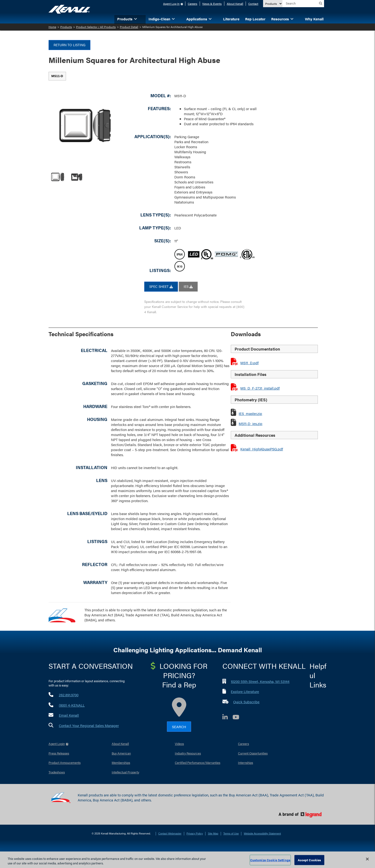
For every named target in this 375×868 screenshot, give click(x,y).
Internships (245, 763)
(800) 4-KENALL (72, 705)
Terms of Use (231, 834)
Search (179, 727)
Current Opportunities (253, 753)
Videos (179, 744)
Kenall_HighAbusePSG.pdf (262, 449)
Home (52, 27)
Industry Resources (188, 753)
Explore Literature (245, 691)
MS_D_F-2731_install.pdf (260, 388)
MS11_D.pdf (249, 363)
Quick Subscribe (246, 702)
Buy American (121, 753)
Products (66, 27)
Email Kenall (69, 715)
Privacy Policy (195, 834)
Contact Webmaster (170, 834)
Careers (193, 4)
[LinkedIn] (227, 718)
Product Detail (129, 27)
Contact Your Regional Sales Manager (89, 725)
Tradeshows (57, 772)
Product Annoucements (65, 763)
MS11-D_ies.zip (251, 423)
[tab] (57, 76)
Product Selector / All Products (96, 27)
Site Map (213, 834)
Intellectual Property (125, 772)
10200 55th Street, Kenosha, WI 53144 (260, 681)
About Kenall (235, 4)
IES (188, 286)
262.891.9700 (69, 695)
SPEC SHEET (161, 286)
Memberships (121, 763)
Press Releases (59, 753)
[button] (143, 19)
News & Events (212, 4)
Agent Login (57, 744)
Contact (253, 4)
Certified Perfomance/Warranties (198, 763)
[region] (187, 860)
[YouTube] (238, 718)
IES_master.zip (250, 413)
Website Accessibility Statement (262, 834)
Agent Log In (171, 4)
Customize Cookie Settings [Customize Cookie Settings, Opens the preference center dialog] (270, 860)
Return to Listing (69, 45)
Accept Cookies (309, 860)
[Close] (367, 859)
